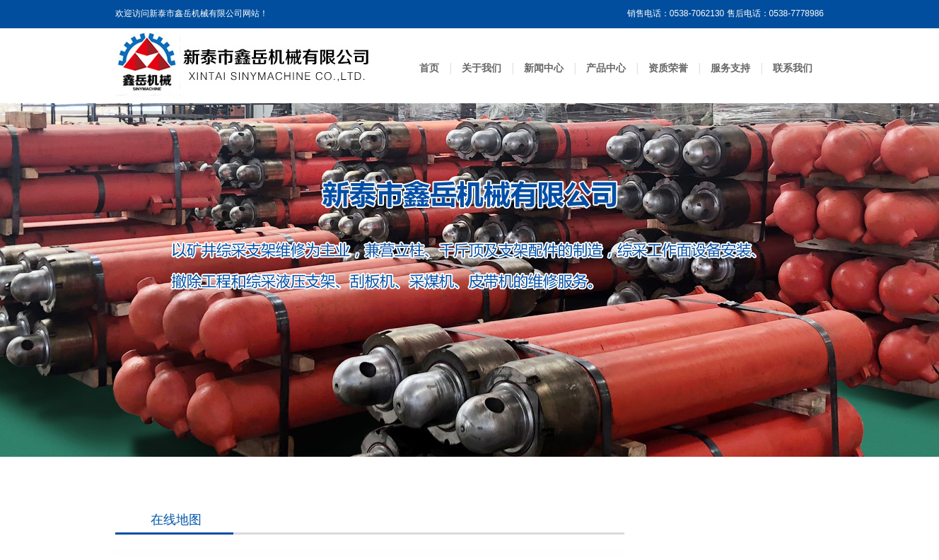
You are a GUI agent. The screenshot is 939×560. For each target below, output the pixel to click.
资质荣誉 (668, 68)
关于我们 (482, 68)
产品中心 (606, 68)
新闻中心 (544, 68)
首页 (429, 68)
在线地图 (176, 520)
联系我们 (793, 68)
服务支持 (730, 68)
